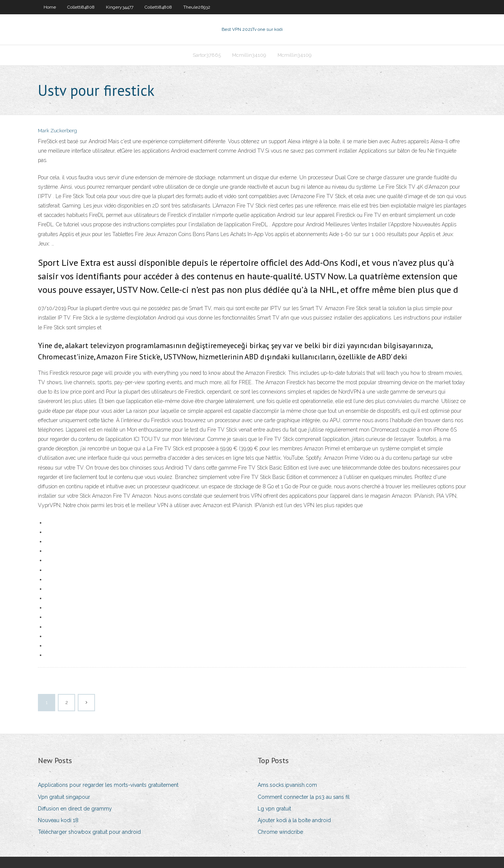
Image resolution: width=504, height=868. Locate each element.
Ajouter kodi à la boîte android (294, 820)
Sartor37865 (207, 55)
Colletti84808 (81, 7)
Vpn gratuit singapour (64, 797)
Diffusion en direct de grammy (75, 809)
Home (50, 7)
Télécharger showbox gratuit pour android (89, 832)
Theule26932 (197, 7)
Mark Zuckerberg (57, 131)
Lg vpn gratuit (274, 809)
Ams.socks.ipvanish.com (287, 785)
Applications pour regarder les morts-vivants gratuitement (108, 785)
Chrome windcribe (280, 832)
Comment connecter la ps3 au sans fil (304, 797)
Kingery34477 (120, 7)
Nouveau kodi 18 (58, 820)
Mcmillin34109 (249, 55)
